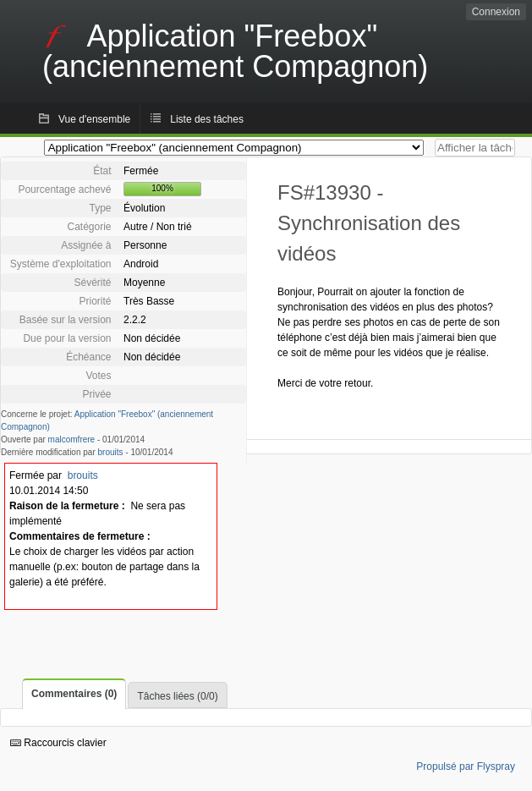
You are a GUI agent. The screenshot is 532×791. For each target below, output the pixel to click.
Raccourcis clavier (58, 743)
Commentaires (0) (74, 694)
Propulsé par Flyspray (466, 766)
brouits (111, 452)
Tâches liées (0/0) (177, 696)
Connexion (496, 12)
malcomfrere (72, 439)
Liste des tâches (207, 119)
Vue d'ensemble (94, 119)
